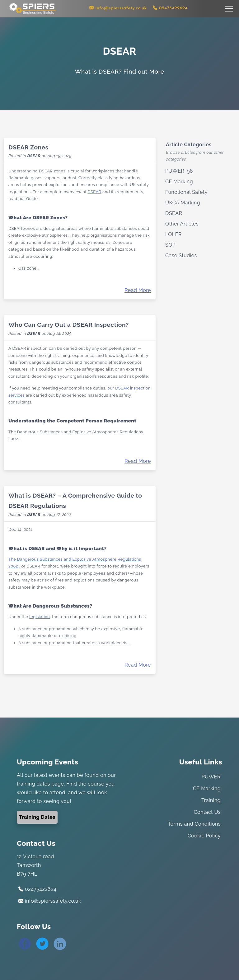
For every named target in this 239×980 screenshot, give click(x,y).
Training (211, 800)
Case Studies (181, 255)
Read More (138, 290)
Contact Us (207, 812)
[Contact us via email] (118, 8)
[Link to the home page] (33, 8)
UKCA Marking (183, 203)
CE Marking (179, 182)
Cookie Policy (204, 836)
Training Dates (37, 817)
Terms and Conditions (194, 824)
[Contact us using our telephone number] (170, 8)
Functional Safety (186, 192)
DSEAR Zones (28, 147)
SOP (170, 245)
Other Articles (182, 224)
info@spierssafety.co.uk (50, 901)
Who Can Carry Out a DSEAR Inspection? (69, 325)
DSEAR (34, 156)
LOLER (173, 234)
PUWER (211, 777)
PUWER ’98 (179, 171)
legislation (40, 617)
